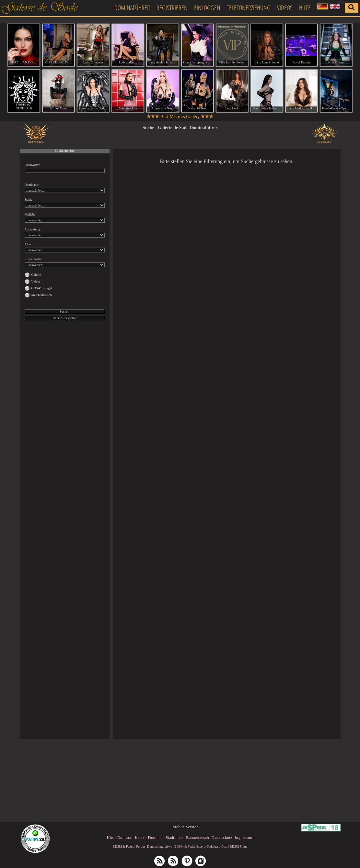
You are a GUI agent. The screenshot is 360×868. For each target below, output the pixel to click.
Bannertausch (197, 837)
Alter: (28, 244)
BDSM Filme (238, 846)
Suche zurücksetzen (64, 318)
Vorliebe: (30, 214)
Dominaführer (132, 8)
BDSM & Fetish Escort (190, 846)
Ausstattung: (33, 229)
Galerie (36, 275)
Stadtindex (175, 837)
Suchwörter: (33, 165)
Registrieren (172, 8)
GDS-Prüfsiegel (42, 288)
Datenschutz (222, 837)
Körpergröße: (33, 259)
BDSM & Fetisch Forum (129, 846)
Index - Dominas (149, 837)
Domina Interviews (160, 846)
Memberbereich (42, 295)
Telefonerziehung (249, 8)
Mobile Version (185, 827)
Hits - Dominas (119, 837)
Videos (285, 8)
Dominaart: (32, 185)
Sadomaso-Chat (217, 846)
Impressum (244, 837)
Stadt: (28, 200)
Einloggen (207, 8)
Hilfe (305, 8)
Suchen (64, 312)
